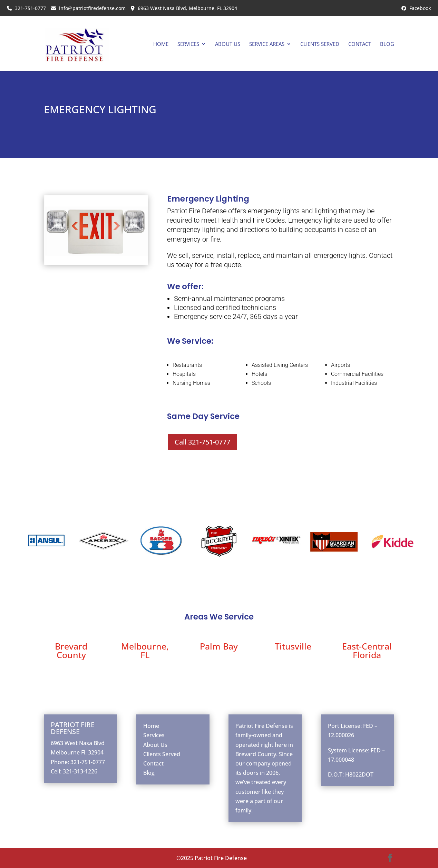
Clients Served (320, 44)
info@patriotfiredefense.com (88, 8)
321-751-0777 (26, 8)
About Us (228, 44)
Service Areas (267, 44)
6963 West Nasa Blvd (78, 743)
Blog (387, 44)
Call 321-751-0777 (202, 442)
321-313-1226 (80, 771)
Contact (360, 44)
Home (161, 44)
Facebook (416, 8)
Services (188, 44)
